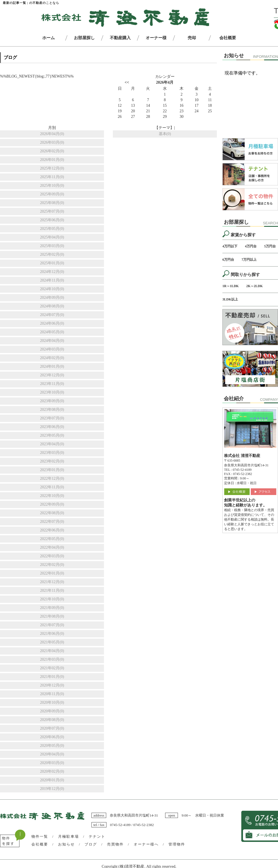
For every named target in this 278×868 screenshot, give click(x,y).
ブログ (91, 844)
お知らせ (66, 844)
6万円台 (228, 260)
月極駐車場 (69, 836)
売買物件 (115, 844)
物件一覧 (40, 836)
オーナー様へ (146, 844)
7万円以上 (249, 260)
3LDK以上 (230, 299)
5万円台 (270, 246)
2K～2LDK (255, 286)
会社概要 (40, 844)
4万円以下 (230, 246)
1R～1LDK (231, 286)
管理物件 (177, 844)
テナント (97, 836)
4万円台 (251, 246)
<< (127, 82)
